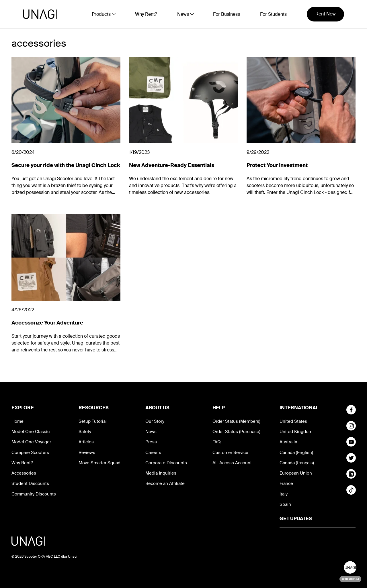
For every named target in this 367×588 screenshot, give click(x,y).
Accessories (24, 473)
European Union (296, 473)
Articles (86, 442)
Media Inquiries (161, 473)
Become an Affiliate (165, 483)
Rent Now (326, 14)
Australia (288, 442)
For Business (227, 14)
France (286, 483)
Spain (285, 504)
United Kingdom (296, 432)
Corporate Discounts (166, 463)
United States (293, 421)
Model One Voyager (31, 442)
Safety (85, 432)
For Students (273, 14)
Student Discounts (30, 483)
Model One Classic (31, 432)
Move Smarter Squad (99, 463)
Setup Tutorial (93, 421)
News (151, 432)
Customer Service (230, 453)
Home (17, 421)
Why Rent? (146, 14)
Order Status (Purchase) (236, 432)
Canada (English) (296, 453)
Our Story (155, 421)
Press (151, 442)
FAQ (217, 442)
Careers (153, 453)
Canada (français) (297, 463)
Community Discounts (34, 494)
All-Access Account (232, 463)
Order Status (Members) (236, 421)
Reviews (87, 453)
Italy (284, 494)
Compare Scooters (30, 453)
